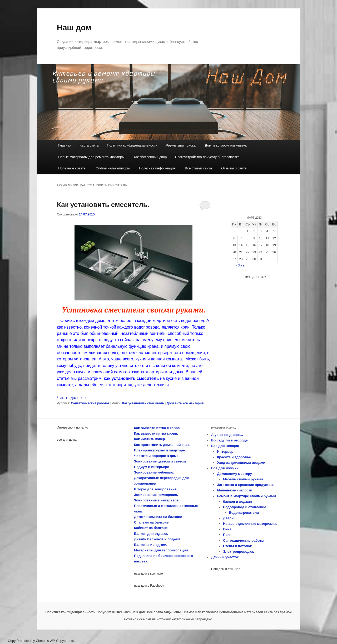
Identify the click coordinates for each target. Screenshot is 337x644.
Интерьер (225, 452)
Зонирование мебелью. (154, 472)
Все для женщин (225, 446)
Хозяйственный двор (150, 157)
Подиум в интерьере (152, 467)
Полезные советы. (73, 168)
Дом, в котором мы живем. (226, 145)
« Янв (240, 265)
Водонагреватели (244, 513)
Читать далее (72, 398)
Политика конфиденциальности (132, 145)
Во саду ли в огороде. (230, 440)
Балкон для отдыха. (151, 534)
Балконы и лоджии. (151, 545)
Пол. (227, 535)
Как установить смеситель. (103, 205)
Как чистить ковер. (150, 439)
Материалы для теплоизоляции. (161, 550)
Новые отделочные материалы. (250, 524)
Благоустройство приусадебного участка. (208, 157)
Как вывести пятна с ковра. (157, 428)
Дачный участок (225, 557)
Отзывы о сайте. (234, 168)
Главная (65, 145)
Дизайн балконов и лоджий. (158, 539)
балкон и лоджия (237, 502)
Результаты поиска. (181, 145)
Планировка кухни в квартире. (160, 450)
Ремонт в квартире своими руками (246, 496)
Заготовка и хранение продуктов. (245, 485)
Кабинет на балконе (151, 528)
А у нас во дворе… (227, 435)
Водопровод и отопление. (245, 507)
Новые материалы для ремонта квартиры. (92, 157)
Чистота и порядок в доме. (157, 456)
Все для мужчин (225, 468)
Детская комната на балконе (158, 517)
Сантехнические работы (90, 403)
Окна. (228, 529)
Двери (228, 518)
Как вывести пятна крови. (156, 433)
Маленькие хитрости (235, 490)
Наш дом (74, 27)
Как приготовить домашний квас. (162, 445)
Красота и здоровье (234, 457)
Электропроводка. (239, 552)
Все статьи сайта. (199, 168)
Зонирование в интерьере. (157, 500)
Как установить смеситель (143, 403)
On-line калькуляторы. (113, 168)
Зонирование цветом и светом (160, 461)
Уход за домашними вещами (241, 463)
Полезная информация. (158, 168)
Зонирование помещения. (156, 495)
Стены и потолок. (238, 546)
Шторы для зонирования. (156, 489)
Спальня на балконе (151, 522)
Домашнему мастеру (234, 474)
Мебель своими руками (243, 479)
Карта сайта (89, 145)
